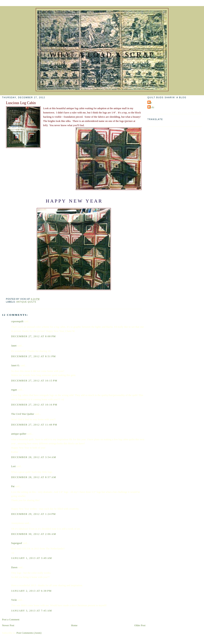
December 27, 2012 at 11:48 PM (34, 425)
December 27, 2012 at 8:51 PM (33, 356)
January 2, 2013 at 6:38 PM (31, 591)
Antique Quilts (26, 302)
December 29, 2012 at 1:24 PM (33, 514)
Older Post (140, 625)
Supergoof (17, 543)
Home (74, 625)
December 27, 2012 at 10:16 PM (34, 405)
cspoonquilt (17, 321)
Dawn (14, 567)
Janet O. (15, 365)
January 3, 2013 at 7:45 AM (32, 611)
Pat (13, 486)
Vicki (14, 600)
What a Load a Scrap (102, 55)
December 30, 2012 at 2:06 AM (34, 534)
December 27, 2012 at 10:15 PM (34, 381)
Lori (13, 466)
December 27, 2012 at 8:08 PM (33, 336)
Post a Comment (11, 619)
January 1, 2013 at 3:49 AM (32, 558)
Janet (14, 346)
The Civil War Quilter (23, 414)
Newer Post (8, 625)
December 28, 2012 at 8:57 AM (34, 477)
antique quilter (19, 434)
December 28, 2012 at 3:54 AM (34, 457)
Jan (150, 103)
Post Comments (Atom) (29, 633)
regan (14, 390)
